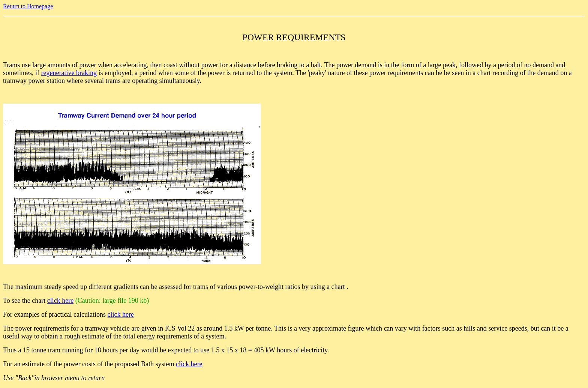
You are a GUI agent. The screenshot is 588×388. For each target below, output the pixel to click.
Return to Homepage (28, 6)
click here (60, 301)
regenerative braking (69, 73)
